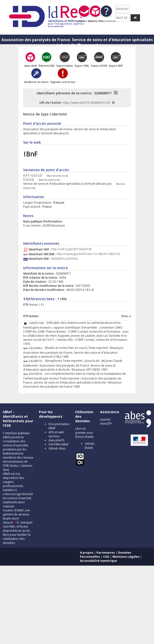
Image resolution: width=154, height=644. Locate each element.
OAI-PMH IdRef (58, 444)
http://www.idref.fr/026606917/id (86, 103)
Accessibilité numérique (98, 561)
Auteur (33, 305)
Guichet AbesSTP (106, 422)
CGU (106, 557)
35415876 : (37, 374)
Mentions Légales (126, 557)
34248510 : (37, 361)
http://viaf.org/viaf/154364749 (71, 249)
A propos (87, 553)
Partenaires (106, 553)
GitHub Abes (57, 448)
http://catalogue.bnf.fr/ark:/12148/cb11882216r (89, 254)
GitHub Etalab (90, 446)
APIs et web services (56, 434)
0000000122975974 (64, 259)
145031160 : (38, 323)
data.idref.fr (57, 440)
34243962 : (37, 348)
